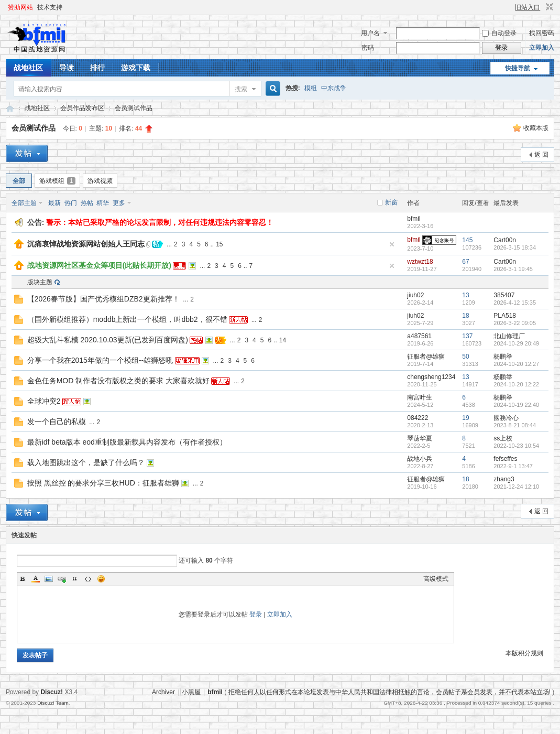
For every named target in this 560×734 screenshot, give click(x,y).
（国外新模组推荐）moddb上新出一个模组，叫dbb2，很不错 (127, 319)
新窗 (391, 202)
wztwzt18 (420, 262)
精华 (103, 203)
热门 (71, 203)
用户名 (370, 33)
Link (62, 579)
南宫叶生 (420, 397)
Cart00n (505, 240)
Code (88, 579)
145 (467, 240)
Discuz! (52, 692)
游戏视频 (100, 181)
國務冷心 (506, 418)
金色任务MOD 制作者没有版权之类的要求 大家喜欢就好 (118, 381)
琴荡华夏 (420, 438)
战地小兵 (420, 459)
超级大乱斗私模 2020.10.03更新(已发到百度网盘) (108, 340)
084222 (418, 418)
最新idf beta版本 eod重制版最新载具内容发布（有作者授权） (127, 442)
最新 (54, 203)
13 (465, 295)
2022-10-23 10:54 (516, 446)
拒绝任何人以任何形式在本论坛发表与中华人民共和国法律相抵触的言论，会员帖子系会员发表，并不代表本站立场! (389, 692)
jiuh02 (415, 295)
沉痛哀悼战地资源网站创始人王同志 (86, 244)
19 (465, 418)
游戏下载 (136, 68)
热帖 (87, 203)
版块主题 (40, 282)
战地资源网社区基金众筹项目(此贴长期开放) (99, 265)
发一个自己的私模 (57, 422)
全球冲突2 (44, 401)
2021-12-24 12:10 (516, 487)
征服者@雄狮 (426, 357)
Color (36, 579)
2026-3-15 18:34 (515, 247)
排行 (97, 68)
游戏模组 (58, 181)
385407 (504, 295)
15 (219, 244)
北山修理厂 (509, 336)
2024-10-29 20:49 (516, 343)
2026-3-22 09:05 (515, 323)
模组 (311, 88)
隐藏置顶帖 (392, 244)
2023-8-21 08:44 (515, 425)
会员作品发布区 (82, 108)
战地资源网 (10, 108)
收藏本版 (536, 128)
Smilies (101, 579)
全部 (19, 181)
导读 (67, 68)
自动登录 (499, 33)
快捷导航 (518, 68)
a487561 (419, 336)
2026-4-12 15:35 (515, 303)
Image (49, 579)
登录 (256, 614)
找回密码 (542, 33)
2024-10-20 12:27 (516, 364)
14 (283, 340)
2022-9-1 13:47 (513, 466)
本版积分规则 (524, 653)
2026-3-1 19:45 (513, 269)
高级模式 (436, 579)
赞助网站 (20, 7)
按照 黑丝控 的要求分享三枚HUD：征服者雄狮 (103, 483)
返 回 (541, 155)
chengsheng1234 (431, 377)
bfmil (414, 219)
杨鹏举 (503, 357)
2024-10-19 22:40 (516, 405)
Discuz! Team (53, 703)
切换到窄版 (548, 7)
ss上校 (503, 438)
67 (465, 262)
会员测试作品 (134, 108)
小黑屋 (191, 692)
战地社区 (28, 68)
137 (467, 336)
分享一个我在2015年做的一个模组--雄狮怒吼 (100, 360)
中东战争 (334, 88)
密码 (368, 48)
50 (465, 357)
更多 (119, 203)
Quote (75, 579)
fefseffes (505, 459)
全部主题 (24, 203)
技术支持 (50, 7)
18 (465, 316)
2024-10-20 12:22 (516, 384)
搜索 (241, 89)
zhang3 (504, 479)
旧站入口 (528, 7)
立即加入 (542, 48)
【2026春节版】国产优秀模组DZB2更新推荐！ (103, 299)
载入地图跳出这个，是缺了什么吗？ (86, 462)
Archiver (163, 692)
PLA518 (505, 316)
